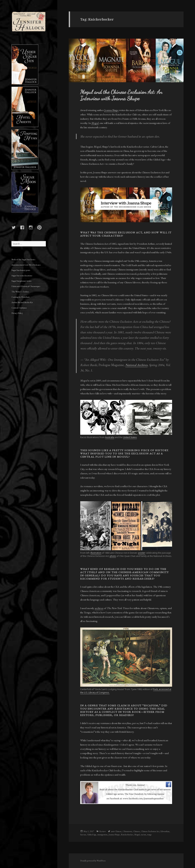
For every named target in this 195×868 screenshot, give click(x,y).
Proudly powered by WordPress (93, 861)
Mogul (95, 123)
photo (113, 556)
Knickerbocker (127, 835)
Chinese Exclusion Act (150, 831)
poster (142, 553)
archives (99, 608)
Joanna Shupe (111, 110)
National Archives (136, 365)
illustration (96, 553)
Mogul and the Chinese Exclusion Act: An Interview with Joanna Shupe (121, 95)
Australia (110, 437)
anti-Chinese (116, 831)
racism (143, 835)
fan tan (83, 835)
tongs (149, 835)
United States (130, 437)
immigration (102, 835)
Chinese (136, 831)
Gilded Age (92, 835)
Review (103, 831)
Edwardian (165, 831)
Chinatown (127, 831)
